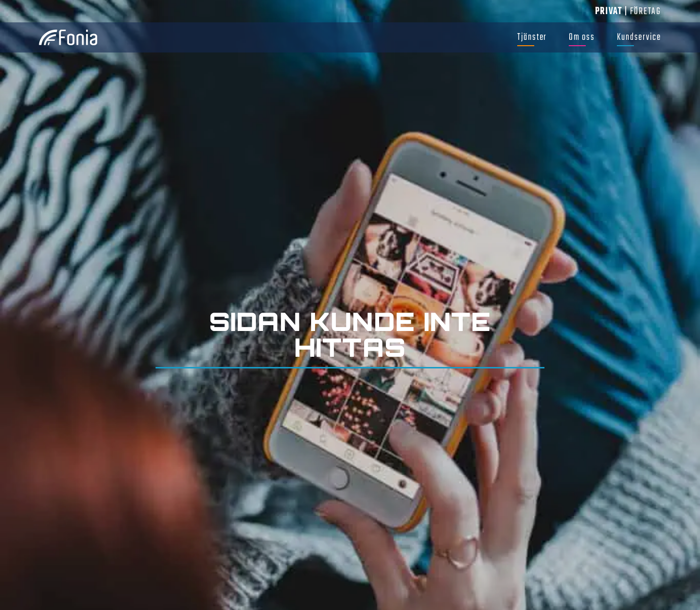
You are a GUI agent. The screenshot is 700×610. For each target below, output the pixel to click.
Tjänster (532, 37)
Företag (646, 11)
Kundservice (639, 37)
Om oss (582, 37)
